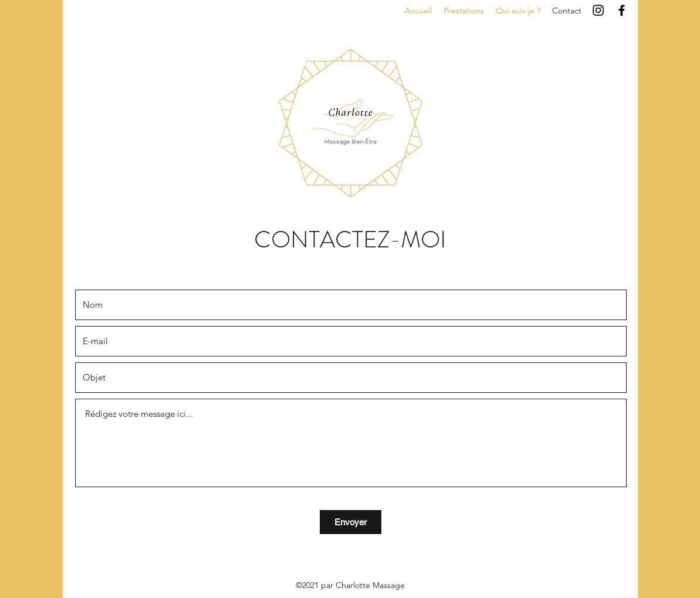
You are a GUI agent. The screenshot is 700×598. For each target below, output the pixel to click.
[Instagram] (598, 10)
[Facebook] (622, 10)
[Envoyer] (351, 522)
